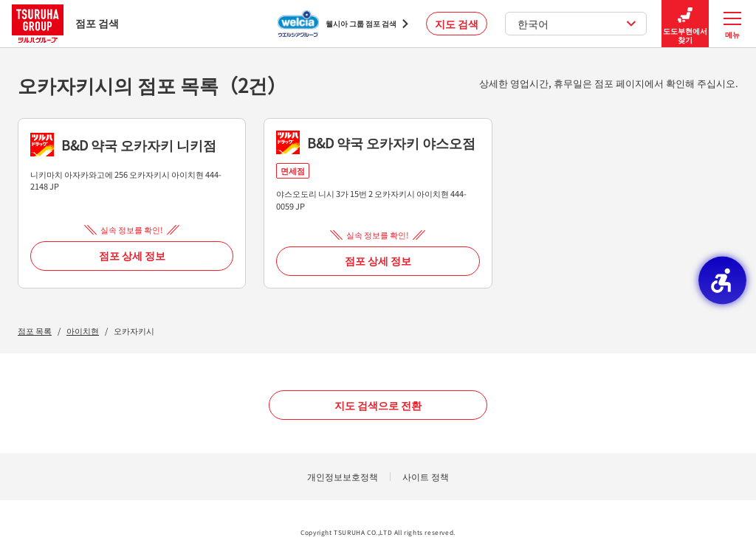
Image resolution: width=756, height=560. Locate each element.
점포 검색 (65, 23)
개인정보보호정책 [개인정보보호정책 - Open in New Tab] (343, 476)
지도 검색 (457, 24)
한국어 (577, 24)
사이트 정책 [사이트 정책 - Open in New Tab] (426, 476)
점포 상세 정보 (132, 255)
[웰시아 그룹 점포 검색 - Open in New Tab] (343, 24)
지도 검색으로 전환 (378, 405)
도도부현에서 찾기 (685, 24)
